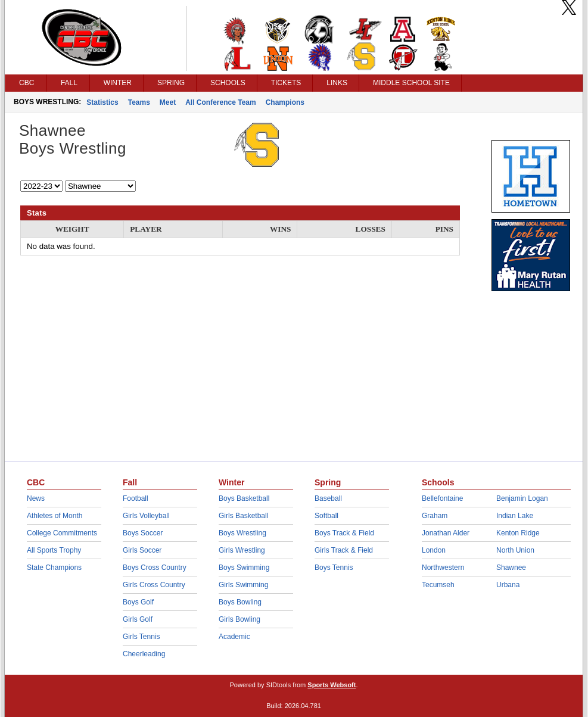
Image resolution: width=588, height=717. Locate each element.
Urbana (508, 585)
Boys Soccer (143, 533)
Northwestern (443, 568)
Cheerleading (144, 654)
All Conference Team (220, 102)
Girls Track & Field (344, 550)
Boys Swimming (244, 568)
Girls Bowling (239, 619)
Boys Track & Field (344, 533)
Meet (168, 102)
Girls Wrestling (242, 550)
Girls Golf (138, 619)
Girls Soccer (142, 550)
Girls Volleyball (146, 516)
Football (136, 498)
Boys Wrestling (242, 533)
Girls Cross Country (154, 585)
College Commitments (62, 533)
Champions (285, 102)
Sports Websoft (332, 685)
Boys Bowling (240, 602)
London (434, 550)
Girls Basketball (243, 516)
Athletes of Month (55, 516)
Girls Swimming (243, 585)
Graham (435, 516)
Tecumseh (438, 585)
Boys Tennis (334, 568)
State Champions (54, 568)
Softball (326, 516)
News (36, 498)
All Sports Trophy (54, 550)
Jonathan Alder (446, 533)
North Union (515, 550)
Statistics (102, 102)
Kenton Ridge (518, 533)
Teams (139, 102)
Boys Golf (138, 602)
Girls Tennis (141, 637)
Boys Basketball (244, 498)
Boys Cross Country (155, 568)
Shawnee (511, 568)
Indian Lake (515, 516)
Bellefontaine (442, 498)
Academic (234, 637)
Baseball (328, 498)
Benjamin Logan (522, 498)
